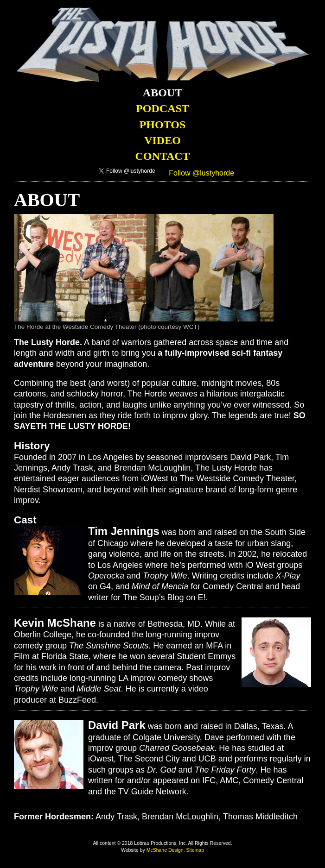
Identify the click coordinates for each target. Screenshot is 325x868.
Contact (162, 156)
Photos (163, 125)
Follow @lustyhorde (201, 173)
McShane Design (165, 850)
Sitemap (195, 850)
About (162, 93)
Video (162, 140)
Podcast (162, 108)
